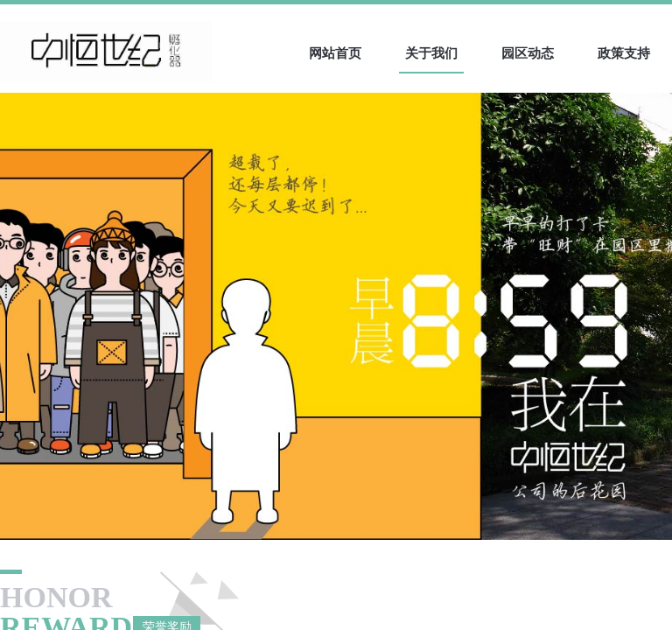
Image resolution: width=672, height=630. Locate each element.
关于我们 (431, 53)
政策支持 (624, 53)
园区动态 (528, 53)
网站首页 (335, 53)
